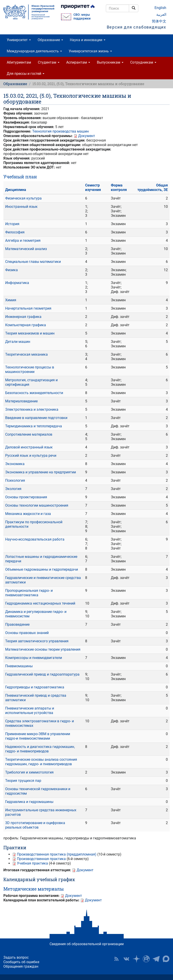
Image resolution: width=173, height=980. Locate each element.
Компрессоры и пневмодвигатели (34, 658)
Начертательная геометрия (28, 308)
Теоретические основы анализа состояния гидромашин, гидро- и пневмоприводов (41, 762)
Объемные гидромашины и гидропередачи (42, 569)
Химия (11, 300)
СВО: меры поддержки (82, 17)
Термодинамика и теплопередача (34, 426)
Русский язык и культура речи (31, 456)
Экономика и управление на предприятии (41, 472)
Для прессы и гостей (26, 74)
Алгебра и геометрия (23, 241)
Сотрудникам (143, 62)
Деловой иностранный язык (29, 447)
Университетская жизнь (90, 51)
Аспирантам (78, 62)
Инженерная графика (23, 317)
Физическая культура (23, 198)
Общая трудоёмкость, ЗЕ (153, 187)
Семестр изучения (93, 187)
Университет (19, 40)
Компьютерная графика (26, 325)
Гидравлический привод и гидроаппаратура (42, 674)
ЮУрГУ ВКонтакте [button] (126, 959)
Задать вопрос (16, 957)
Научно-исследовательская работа (35, 539)
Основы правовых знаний (27, 633)
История (12, 224)
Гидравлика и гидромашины (29, 802)
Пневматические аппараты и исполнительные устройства (30, 711)
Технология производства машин (60, 131)
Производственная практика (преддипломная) (57, 854)
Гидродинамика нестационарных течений (40, 603)
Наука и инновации (88, 40)
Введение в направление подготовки (36, 418)
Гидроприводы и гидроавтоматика (35, 687)
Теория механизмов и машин (30, 333)
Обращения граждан (21, 966)
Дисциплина (16, 190)
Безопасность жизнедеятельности (34, 393)
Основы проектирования (26, 497)
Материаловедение (21, 401)
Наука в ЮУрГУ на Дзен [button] (136, 959)
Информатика (17, 283)
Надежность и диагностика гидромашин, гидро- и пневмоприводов (40, 749)
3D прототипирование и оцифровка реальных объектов (35, 825)
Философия (15, 232)
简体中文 (159, 21)
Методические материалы (34, 889)
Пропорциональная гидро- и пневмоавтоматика (29, 593)
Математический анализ (26, 249)
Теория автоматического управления (37, 641)
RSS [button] (116, 959)
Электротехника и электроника (32, 409)
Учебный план (20, 177)
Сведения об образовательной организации (87, 944)
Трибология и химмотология (29, 772)
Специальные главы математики (33, 262)
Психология (15, 480)
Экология (13, 489)
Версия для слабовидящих (137, 27)
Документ (87, 136)
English (160, 8)
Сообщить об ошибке (21, 962)
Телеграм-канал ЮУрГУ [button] (156, 959)
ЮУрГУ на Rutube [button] (146, 959)
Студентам (49, 62)
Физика (11, 270)
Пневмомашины (19, 666)
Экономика (15, 464)
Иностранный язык (21, 207)
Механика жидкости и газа (28, 514)
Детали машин (18, 342)
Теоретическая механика (26, 354)
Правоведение (17, 624)
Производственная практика (41, 859)
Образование (50, 40)
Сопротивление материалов (29, 434)
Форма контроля (119, 187)
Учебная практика (32, 863)
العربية (161, 14)
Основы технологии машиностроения (37, 505)
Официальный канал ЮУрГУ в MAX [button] (166, 959)
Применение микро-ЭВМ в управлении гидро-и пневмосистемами (38, 736)
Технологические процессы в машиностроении (30, 369)
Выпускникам (110, 62)
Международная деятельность (34, 51)
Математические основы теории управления (43, 649)
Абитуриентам (19, 62)
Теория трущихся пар (23, 781)
